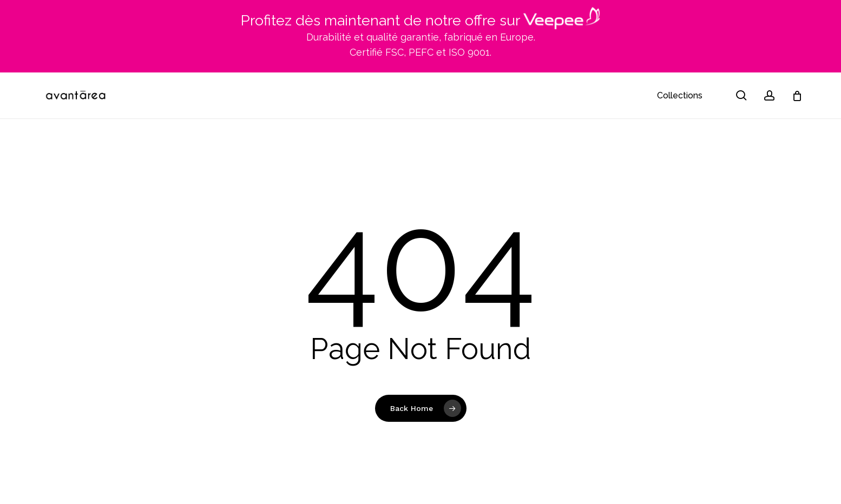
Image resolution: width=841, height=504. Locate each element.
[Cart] (797, 96)
